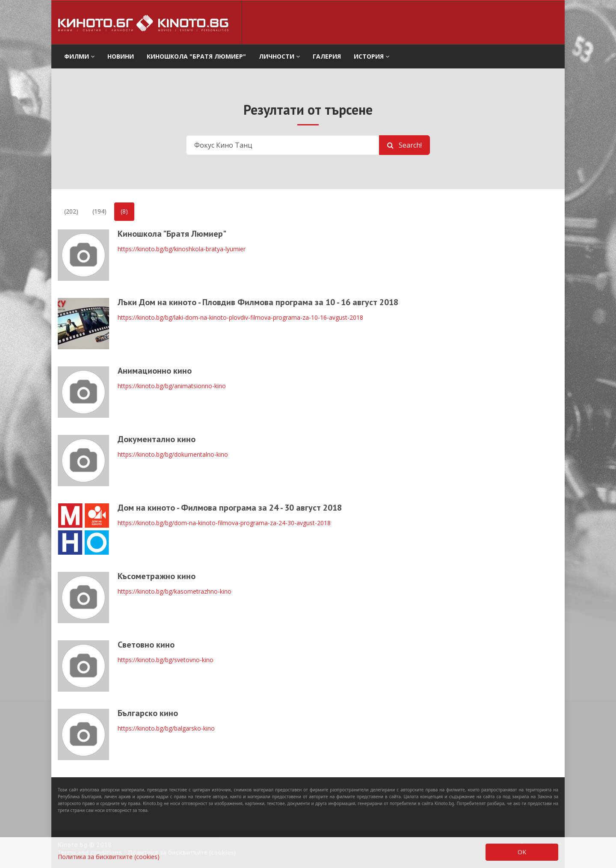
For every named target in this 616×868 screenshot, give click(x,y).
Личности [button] (279, 56)
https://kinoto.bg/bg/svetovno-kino (166, 660)
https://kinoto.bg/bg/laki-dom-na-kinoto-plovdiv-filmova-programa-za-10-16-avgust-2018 (240, 317)
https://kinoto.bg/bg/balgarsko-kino (166, 728)
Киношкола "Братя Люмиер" (172, 234)
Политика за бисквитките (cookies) (109, 857)
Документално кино (157, 439)
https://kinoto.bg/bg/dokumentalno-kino (173, 454)
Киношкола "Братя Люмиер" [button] (196, 56)
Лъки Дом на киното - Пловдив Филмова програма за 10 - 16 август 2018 (258, 302)
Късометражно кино (157, 576)
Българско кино (148, 713)
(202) (71, 211)
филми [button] (79, 56)
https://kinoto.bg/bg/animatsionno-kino (172, 386)
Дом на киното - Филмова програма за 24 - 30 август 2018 (230, 508)
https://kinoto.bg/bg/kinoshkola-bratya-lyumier (182, 249)
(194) (99, 211)
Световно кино (146, 645)
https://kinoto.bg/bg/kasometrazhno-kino (175, 591)
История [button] (372, 56)
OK (522, 852)
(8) (124, 211)
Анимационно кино (155, 371)
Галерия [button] (327, 56)
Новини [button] (121, 56)
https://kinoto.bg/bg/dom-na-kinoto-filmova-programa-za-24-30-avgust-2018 (224, 523)
